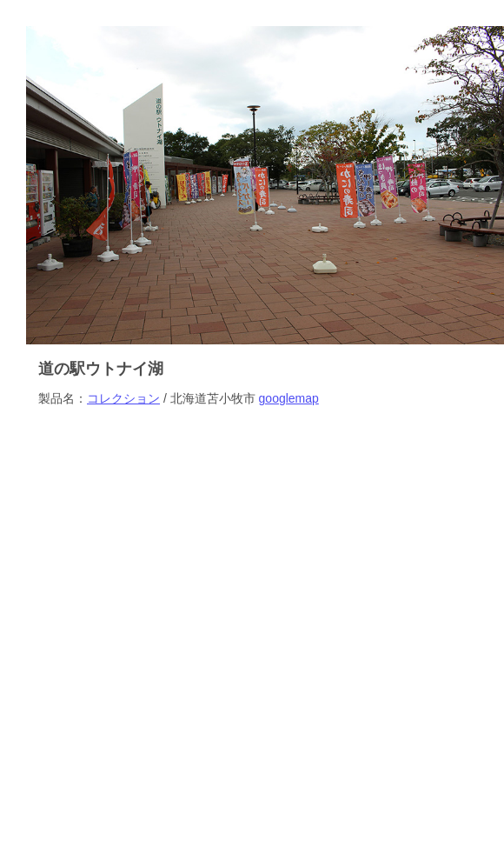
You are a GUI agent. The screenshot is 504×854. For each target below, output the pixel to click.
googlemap (289, 398)
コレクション (123, 398)
